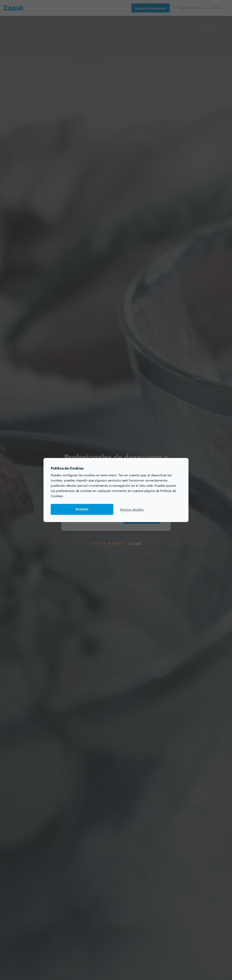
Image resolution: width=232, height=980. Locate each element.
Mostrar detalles (132, 509)
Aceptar (82, 509)
